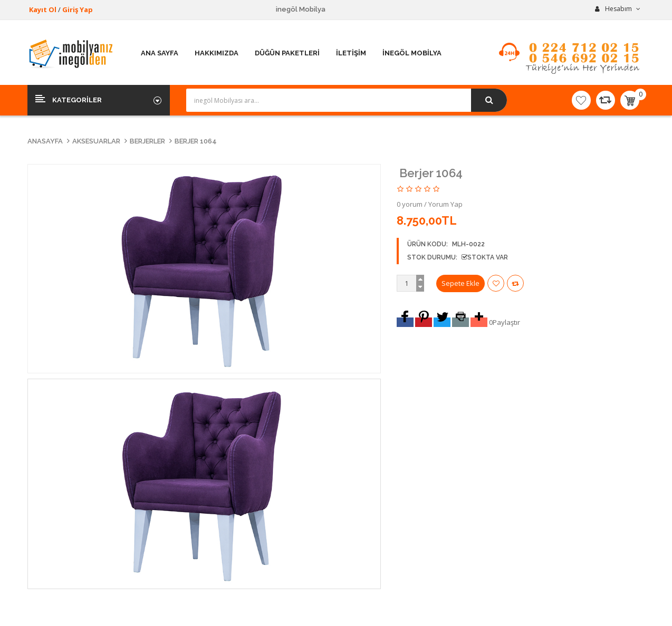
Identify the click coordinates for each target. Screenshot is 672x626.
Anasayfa (45, 141)
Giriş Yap (78, 9)
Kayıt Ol (43, 9)
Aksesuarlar (96, 141)
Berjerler (147, 141)
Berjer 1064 (196, 141)
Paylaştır (506, 322)
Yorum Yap (445, 204)
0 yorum (410, 204)
